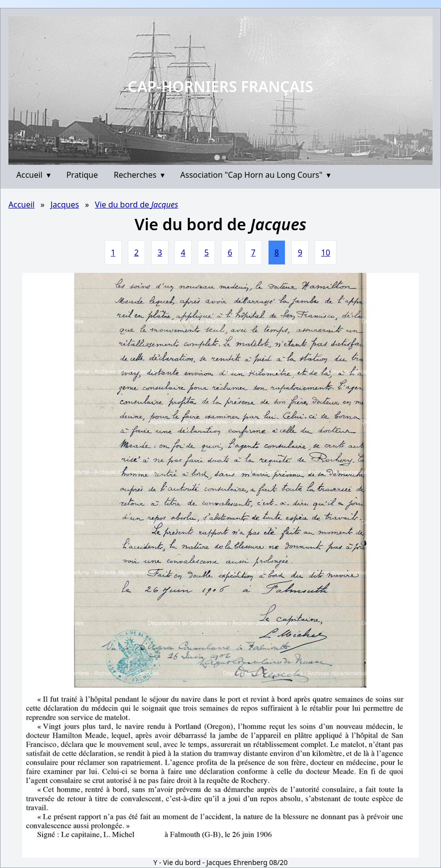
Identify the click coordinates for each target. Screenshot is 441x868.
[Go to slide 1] (217, 157)
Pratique (82, 175)
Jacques (65, 204)
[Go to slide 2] (224, 157)
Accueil (33, 175)
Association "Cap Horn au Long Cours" (255, 175)
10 (326, 253)
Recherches (139, 175)
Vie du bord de (137, 204)
